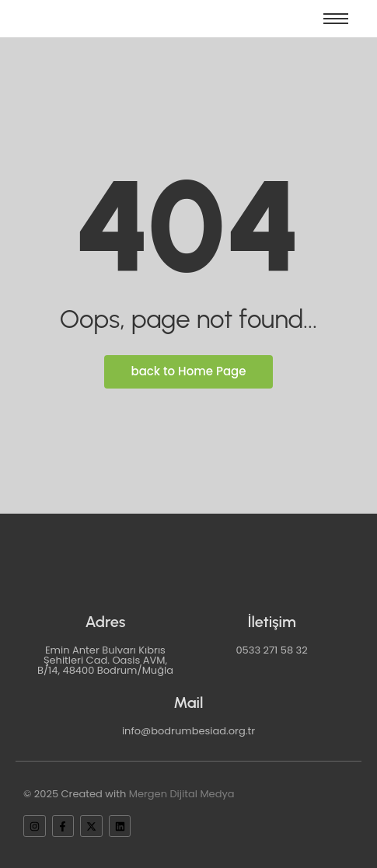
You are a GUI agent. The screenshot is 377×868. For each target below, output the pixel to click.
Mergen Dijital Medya (182, 794)
